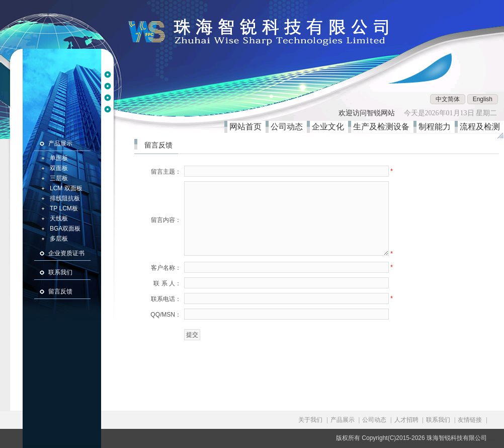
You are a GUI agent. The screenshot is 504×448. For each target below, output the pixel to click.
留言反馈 (60, 291)
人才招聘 (406, 420)
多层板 (59, 239)
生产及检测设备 (383, 127)
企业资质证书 (66, 253)
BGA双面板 (65, 229)
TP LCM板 (64, 208)
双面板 (59, 168)
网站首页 (247, 127)
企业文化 (330, 127)
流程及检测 (482, 127)
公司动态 (289, 127)
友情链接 (470, 420)
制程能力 (437, 127)
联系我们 (60, 272)
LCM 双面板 (66, 188)
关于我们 (310, 420)
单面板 (59, 158)
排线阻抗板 (65, 198)
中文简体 (448, 99)
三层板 (59, 178)
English (483, 99)
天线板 (59, 218)
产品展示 (60, 143)
